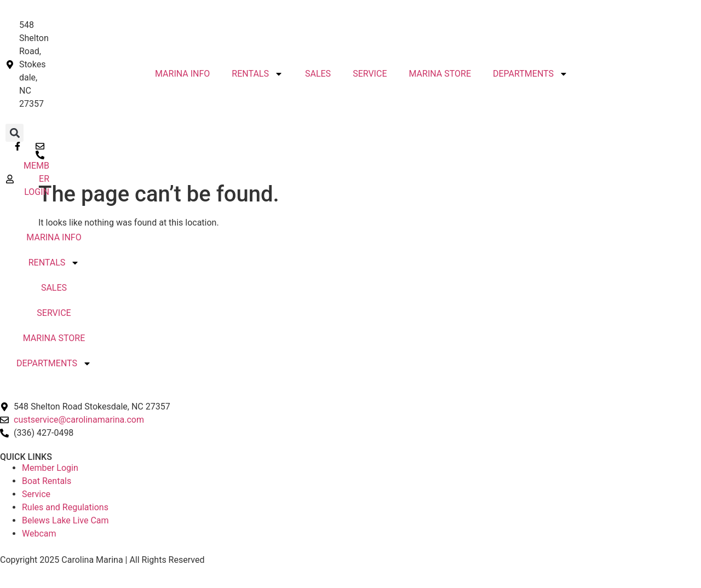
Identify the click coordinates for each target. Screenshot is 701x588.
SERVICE (370, 74)
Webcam (39, 534)
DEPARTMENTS (530, 74)
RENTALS (257, 74)
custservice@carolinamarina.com (79, 420)
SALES (318, 74)
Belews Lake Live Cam (65, 520)
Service (36, 494)
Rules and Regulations (65, 507)
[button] (15, 133)
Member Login (50, 468)
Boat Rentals (47, 481)
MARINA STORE (54, 338)
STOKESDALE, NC (350, 291)
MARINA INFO (54, 237)
